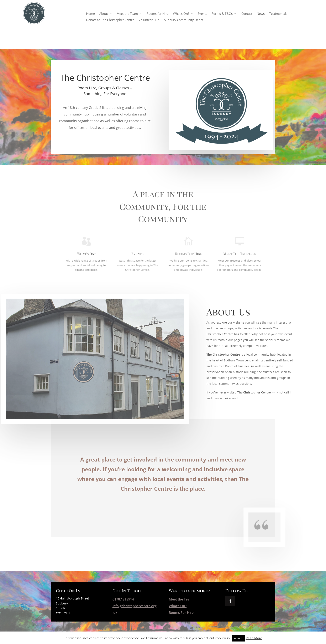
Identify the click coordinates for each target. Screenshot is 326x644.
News (261, 14)
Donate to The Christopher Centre (110, 20)
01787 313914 (123, 599)
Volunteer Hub (149, 20)
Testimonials (278, 14)
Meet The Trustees (207, 243)
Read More (254, 638)
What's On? (119, 243)
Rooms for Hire (157, 14)
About (104, 14)
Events (202, 14)
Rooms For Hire (178, 243)
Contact (247, 14)
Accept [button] (238, 638)
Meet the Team (127, 14)
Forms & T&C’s (222, 14)
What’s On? (181, 14)
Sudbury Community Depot (184, 20)
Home (90, 14)
